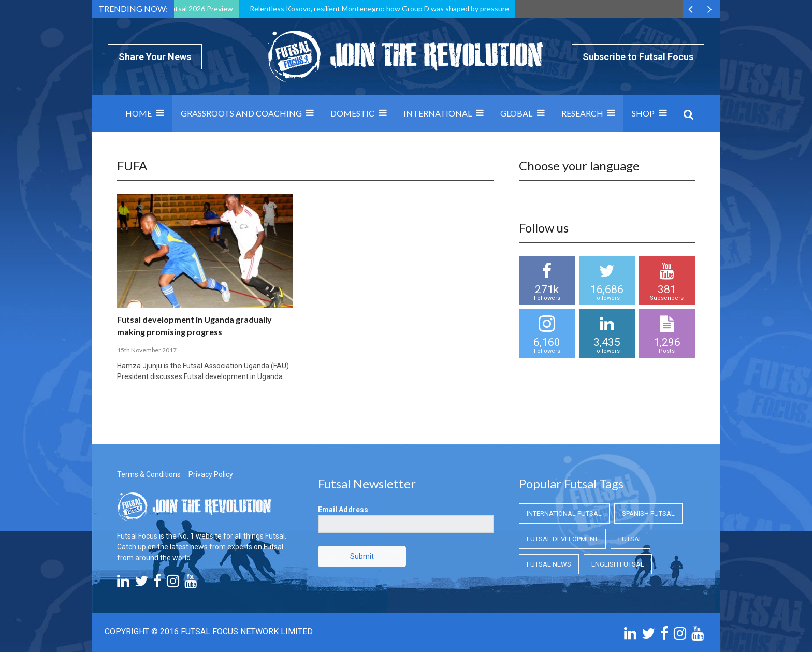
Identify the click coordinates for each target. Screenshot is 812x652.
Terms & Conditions (149, 474)
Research (582, 113)
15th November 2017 (147, 350)
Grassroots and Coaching (241, 113)
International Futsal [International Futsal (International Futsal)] (564, 513)
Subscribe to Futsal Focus (638, 57)
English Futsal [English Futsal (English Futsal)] (618, 564)
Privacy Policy (211, 474)
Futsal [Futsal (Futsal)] (630, 539)
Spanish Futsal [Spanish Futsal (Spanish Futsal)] (648, 513)
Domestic (352, 113)
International (438, 113)
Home (139, 113)
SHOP (643, 113)
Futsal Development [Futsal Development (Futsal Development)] (562, 539)
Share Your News (155, 57)
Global (516, 113)
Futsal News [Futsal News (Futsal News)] (549, 564)
